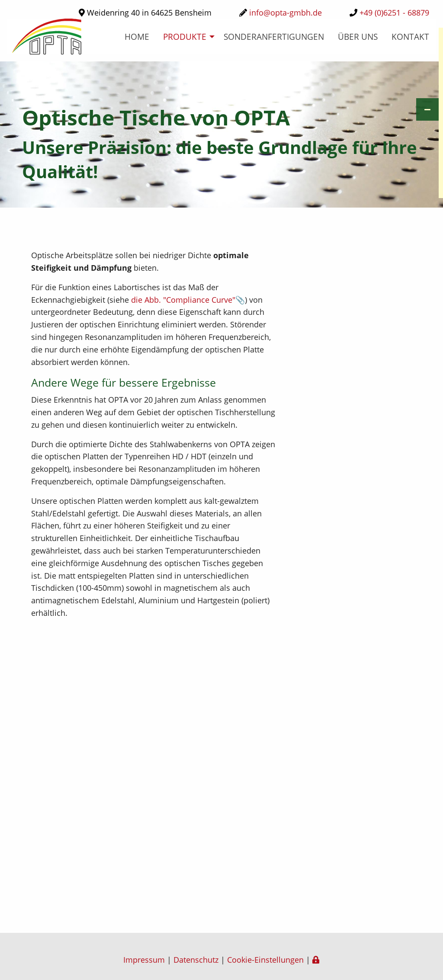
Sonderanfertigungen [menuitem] (274, 37)
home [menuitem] (137, 37)
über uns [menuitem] (358, 37)
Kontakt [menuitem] (410, 37)
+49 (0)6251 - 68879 (394, 13)
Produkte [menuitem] (185, 37)
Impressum (144, 960)
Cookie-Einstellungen (265, 960)
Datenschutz (196, 960)
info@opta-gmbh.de (286, 13)
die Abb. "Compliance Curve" (183, 300)
